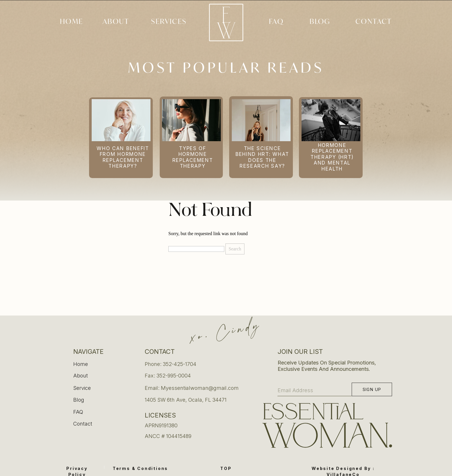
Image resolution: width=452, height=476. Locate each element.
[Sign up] (372, 389)
